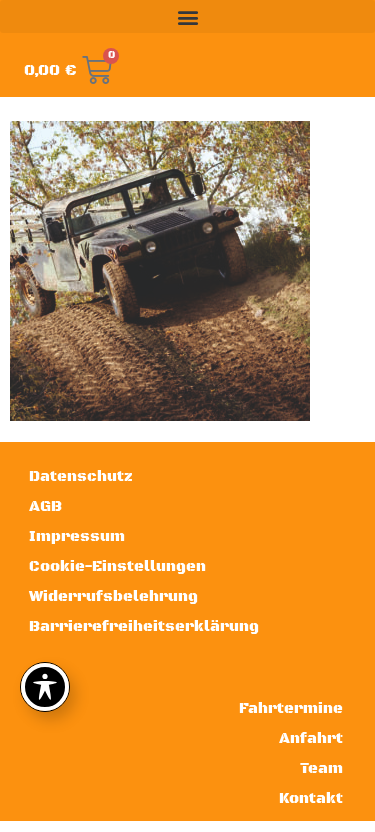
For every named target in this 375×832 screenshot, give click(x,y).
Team (321, 768)
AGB (45, 506)
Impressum (77, 536)
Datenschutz (81, 476)
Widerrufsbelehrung (113, 596)
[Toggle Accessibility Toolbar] (45, 687)
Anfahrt (311, 738)
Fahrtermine (291, 708)
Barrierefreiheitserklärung (144, 626)
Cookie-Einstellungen (117, 566)
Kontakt (311, 798)
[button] (187, 16)
